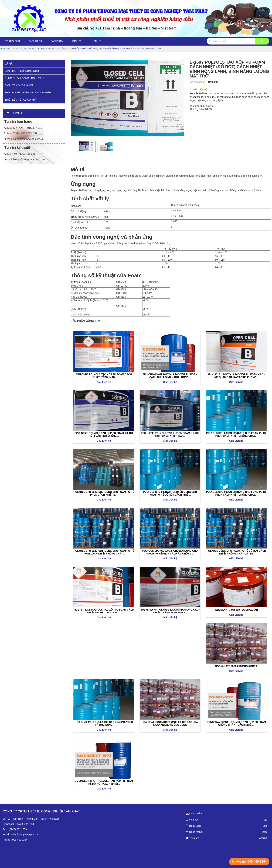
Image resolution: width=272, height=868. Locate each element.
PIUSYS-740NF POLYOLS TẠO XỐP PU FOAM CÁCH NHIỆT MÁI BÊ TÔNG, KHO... (104, 611)
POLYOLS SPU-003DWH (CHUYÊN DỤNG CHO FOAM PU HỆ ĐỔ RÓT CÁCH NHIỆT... (170, 493)
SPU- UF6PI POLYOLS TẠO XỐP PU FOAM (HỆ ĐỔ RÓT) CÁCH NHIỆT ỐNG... (104, 434)
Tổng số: (227, 838)
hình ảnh (97, 156)
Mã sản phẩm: (198, 82)
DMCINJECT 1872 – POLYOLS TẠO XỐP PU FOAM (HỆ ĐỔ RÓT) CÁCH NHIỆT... (104, 782)
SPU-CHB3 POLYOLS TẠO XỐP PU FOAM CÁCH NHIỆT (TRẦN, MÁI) (104, 376)
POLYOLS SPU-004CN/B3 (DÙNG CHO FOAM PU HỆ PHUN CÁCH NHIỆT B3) (104, 493)
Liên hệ (96, 41)
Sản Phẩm (57, 41)
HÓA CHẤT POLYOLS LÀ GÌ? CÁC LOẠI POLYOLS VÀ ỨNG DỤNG (104, 723)
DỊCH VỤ (78, 41)
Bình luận (162, 156)
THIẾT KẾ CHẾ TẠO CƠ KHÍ (20, 100)
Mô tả (75, 156)
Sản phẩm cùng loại (86, 321)
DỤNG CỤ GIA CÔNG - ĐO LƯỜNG (25, 78)
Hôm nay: (227, 820)
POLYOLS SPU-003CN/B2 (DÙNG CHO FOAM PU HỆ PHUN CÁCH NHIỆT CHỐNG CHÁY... (236, 493)
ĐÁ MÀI (9, 64)
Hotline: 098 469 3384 (249, 862)
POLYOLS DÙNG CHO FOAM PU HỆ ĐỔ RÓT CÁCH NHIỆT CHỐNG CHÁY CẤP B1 (236, 552)
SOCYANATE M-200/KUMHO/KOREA (236, 666)
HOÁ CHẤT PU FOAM (23, 49)
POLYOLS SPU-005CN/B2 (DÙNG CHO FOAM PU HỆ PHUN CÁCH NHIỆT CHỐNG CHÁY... (236, 434)
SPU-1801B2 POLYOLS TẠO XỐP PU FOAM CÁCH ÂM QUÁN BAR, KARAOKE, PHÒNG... (236, 376)
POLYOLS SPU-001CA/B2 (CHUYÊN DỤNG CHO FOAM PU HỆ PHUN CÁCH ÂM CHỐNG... (170, 552)
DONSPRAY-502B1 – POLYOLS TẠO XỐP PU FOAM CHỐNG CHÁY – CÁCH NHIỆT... (236, 723)
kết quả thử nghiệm (129, 156)
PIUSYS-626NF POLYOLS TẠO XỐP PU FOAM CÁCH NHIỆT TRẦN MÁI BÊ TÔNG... (170, 611)
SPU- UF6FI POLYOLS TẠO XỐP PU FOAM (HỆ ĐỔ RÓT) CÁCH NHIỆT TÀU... (170, 434)
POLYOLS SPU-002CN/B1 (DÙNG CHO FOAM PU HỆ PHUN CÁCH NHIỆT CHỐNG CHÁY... (104, 552)
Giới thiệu (35, 41)
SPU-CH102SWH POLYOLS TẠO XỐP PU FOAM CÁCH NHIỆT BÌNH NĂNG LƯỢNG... (170, 376)
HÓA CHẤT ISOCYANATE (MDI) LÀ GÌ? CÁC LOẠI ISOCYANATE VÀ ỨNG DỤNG (170, 723)
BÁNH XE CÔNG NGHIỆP (19, 85)
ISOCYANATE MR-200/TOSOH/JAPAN (236, 610)
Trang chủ (13, 41)
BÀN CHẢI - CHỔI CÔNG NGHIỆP (24, 71)
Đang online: (227, 813)
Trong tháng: (227, 832)
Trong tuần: (227, 826)
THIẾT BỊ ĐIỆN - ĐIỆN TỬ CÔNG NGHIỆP (28, 93)
